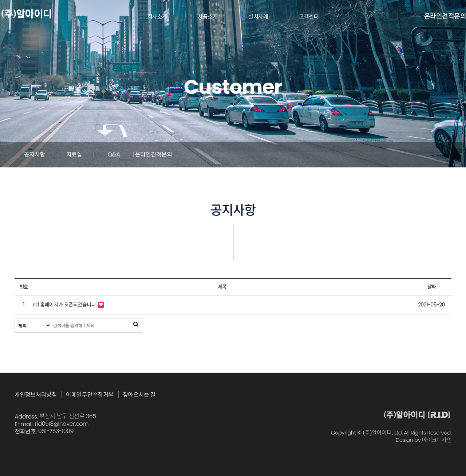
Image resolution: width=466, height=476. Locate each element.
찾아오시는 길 (139, 395)
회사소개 (157, 17)
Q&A (288, 154)
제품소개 (208, 17)
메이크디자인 (437, 440)
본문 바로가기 (0, 0)
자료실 (178, 154)
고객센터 (309, 17)
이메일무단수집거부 (90, 395)
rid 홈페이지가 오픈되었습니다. (65, 305)
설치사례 (258, 17)
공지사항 (69, 154)
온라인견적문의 (445, 16)
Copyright (343, 433)
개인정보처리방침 (36, 395)
